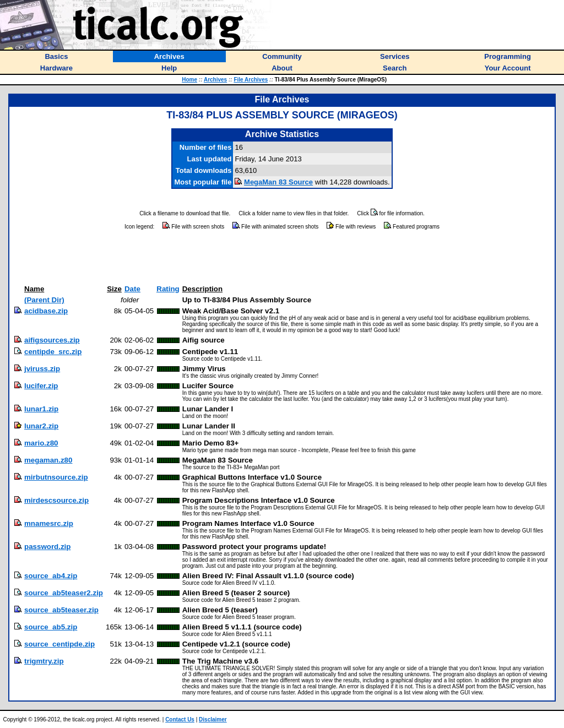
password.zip (47, 547)
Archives (215, 80)
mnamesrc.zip (49, 523)
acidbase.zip (46, 311)
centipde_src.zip (53, 352)
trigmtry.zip (44, 661)
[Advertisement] (282, 258)
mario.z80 (41, 443)
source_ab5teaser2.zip (64, 593)
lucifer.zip (41, 386)
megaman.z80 (48, 460)
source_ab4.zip (51, 576)
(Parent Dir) (44, 300)
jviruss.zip (42, 369)
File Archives (251, 80)
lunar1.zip (41, 409)
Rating (168, 289)
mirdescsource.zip (56, 500)
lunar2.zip (41, 426)
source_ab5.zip (51, 627)
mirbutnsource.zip (56, 477)
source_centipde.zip (59, 644)
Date (132, 289)
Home (189, 80)
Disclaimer (213, 719)
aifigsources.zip (52, 340)
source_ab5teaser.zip (61, 610)
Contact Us (180, 719)
